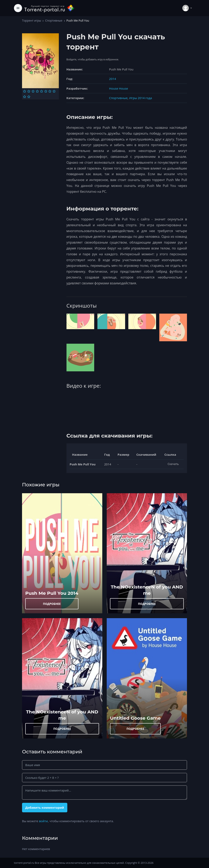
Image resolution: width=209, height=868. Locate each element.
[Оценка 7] (50, 91)
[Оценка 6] (46, 91)
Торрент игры (32, 20)
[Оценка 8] (54, 91)
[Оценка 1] (25, 91)
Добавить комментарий (45, 807)
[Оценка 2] (29, 91)
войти (43, 821)
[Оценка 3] (33, 91)
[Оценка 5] (42, 91)
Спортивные (54, 20)
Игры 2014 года (141, 98)
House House (119, 88)
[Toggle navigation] (18, 8)
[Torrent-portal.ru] (50, 8)
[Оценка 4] (37, 91)
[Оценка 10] (29, 97)
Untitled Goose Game (135, 718)
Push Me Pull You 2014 (52, 593)
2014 (113, 79)
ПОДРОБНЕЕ (52, 604)
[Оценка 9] (25, 97)
